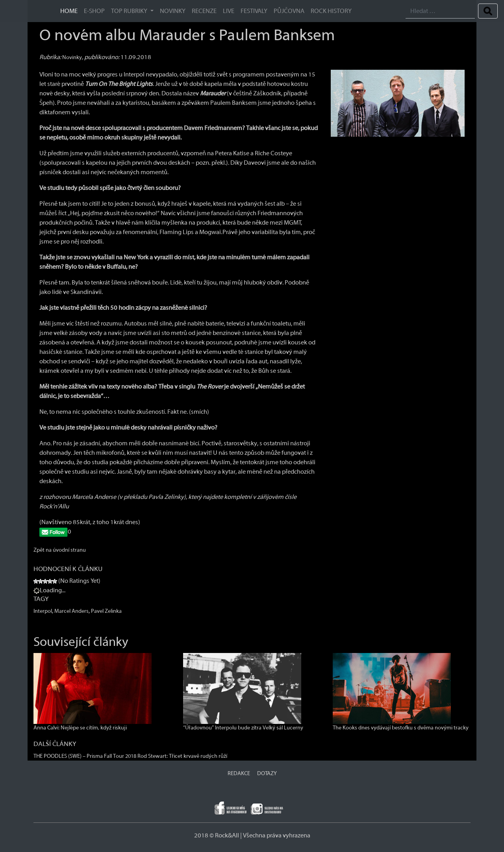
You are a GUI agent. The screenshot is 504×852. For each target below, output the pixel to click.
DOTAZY (267, 774)
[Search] (440, 11)
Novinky (173, 11)
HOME (69, 11)
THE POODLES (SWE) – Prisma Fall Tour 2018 (85, 756)
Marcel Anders (71, 611)
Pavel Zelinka (106, 611)
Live (229, 11)
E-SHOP (94, 11)
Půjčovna (289, 11)
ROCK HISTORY (331, 11)
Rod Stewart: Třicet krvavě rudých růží (182, 756)
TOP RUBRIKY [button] (130, 11)
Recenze (204, 11)
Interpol (43, 611)
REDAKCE (239, 774)
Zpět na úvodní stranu (60, 550)
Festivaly (254, 11)
